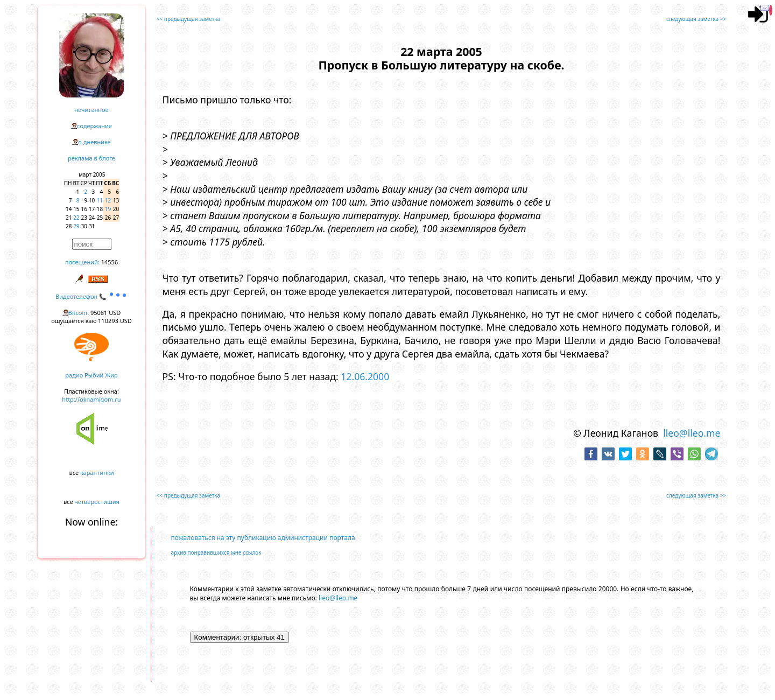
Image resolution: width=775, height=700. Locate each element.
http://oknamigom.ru (91, 399)
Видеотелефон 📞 (91, 296)
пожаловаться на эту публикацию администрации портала (263, 538)
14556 (110, 262)
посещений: (82, 262)
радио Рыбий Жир (91, 375)
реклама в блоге (91, 158)
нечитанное (91, 110)
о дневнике (94, 142)
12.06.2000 (365, 376)
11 (100, 200)
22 (76, 218)
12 (108, 200)
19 (108, 209)
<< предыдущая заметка (188, 19)
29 (76, 226)
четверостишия (97, 502)
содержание (94, 126)
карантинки (97, 472)
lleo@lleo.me (692, 433)
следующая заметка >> (696, 19)
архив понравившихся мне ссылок (216, 552)
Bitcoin (78, 313)
